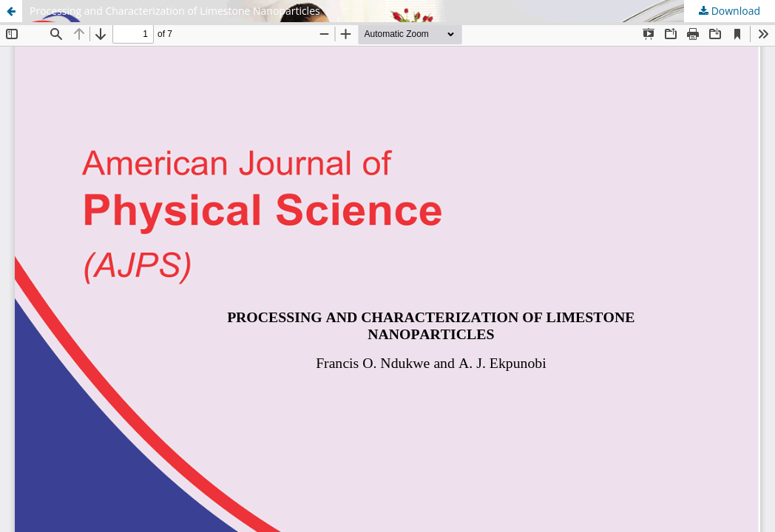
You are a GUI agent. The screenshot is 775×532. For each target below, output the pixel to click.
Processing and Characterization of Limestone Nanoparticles (175, 11)
